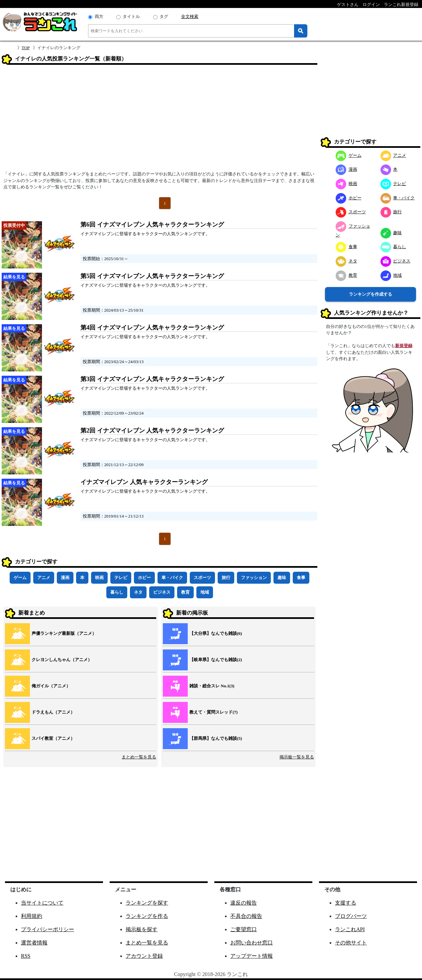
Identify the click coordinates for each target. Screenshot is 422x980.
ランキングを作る (147, 916)
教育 (185, 592)
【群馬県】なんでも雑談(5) (216, 738)
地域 (205, 592)
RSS (26, 956)
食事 (301, 578)
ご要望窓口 (244, 929)
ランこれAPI (350, 929)
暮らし (117, 592)
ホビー (144, 578)
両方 (99, 16)
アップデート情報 (252, 956)
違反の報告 (244, 903)
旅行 (226, 578)
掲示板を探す (142, 929)
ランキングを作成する (370, 294)
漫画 (65, 578)
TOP (26, 48)
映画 (99, 578)
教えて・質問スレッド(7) (213, 712)
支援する (346, 903)
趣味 (282, 578)
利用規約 (32, 916)
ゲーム (20, 578)
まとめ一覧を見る (139, 757)
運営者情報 (34, 943)
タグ (164, 16)
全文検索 (190, 16)
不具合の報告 (246, 916)
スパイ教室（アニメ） (53, 738)
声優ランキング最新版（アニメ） (64, 633)
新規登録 (404, 346)
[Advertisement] (159, 120)
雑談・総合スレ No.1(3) (212, 686)
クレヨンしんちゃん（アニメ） (62, 660)
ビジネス (162, 592)
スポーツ (202, 578)
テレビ (121, 578)
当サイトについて (42, 903)
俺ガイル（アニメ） (51, 686)
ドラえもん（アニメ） (53, 712)
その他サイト (351, 943)
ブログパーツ (351, 916)
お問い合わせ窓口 (252, 943)
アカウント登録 (144, 956)
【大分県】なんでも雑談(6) (216, 633)
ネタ (138, 592)
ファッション (254, 578)
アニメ (44, 578)
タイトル (131, 16)
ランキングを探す (147, 903)
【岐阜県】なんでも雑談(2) (216, 660)
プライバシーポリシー (48, 929)
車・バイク (172, 578)
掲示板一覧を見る (297, 757)
